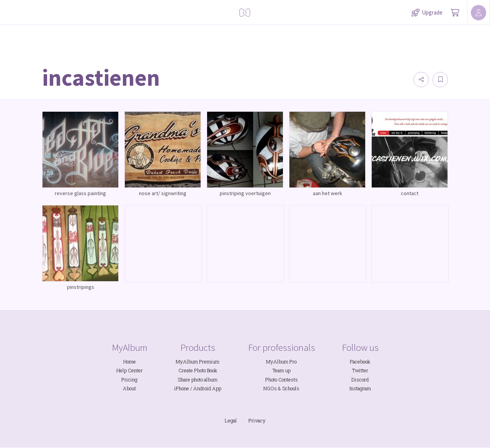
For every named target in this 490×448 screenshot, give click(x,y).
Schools (291, 388)
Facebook (360, 362)
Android (202, 388)
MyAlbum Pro (281, 362)
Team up (282, 370)
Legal (231, 420)
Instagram (360, 388)
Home (130, 362)
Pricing (129, 380)
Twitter (360, 370)
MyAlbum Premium (198, 362)
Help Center (130, 370)
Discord (360, 380)
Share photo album (198, 380)
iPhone (182, 388)
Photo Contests (282, 380)
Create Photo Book (198, 370)
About (129, 388)
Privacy (257, 420)
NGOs (270, 388)
